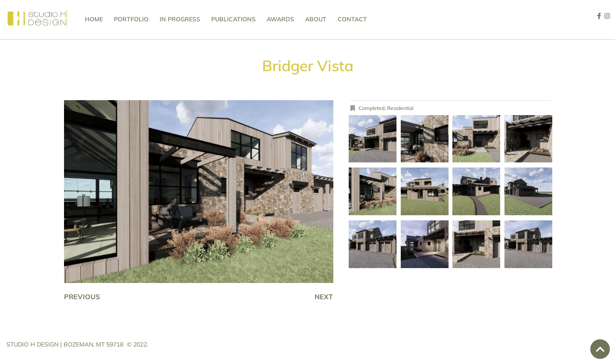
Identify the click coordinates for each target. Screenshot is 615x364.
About (316, 19)
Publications (233, 19)
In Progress (180, 19)
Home (94, 19)
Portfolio (131, 19)
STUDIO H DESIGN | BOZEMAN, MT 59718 (65, 344)
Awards (280, 19)
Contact (352, 19)
